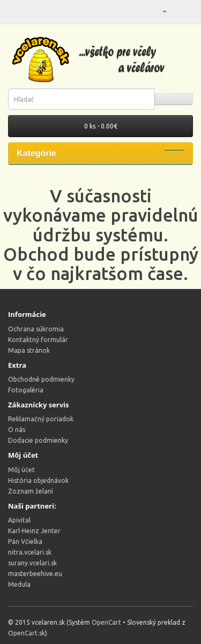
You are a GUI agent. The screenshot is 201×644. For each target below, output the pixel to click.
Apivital (19, 520)
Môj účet (21, 470)
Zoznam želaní (31, 491)
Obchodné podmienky (41, 379)
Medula (19, 584)
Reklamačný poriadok (41, 419)
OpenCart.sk (27, 633)
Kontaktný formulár (38, 340)
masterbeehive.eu (35, 574)
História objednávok (38, 480)
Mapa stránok (29, 350)
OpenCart (106, 622)
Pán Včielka (25, 541)
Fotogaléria (26, 390)
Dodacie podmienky (38, 440)
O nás (17, 430)
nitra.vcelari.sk (30, 552)
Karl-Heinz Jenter (34, 531)
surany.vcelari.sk (32, 563)
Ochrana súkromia (36, 329)
